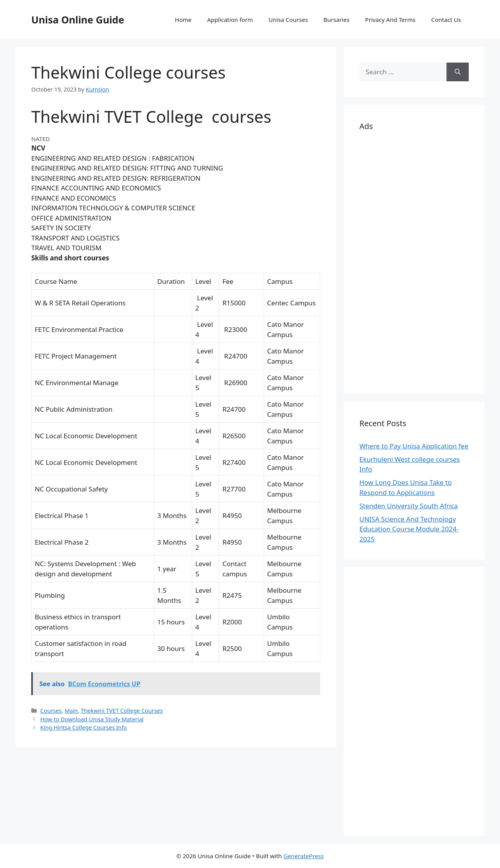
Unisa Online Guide (78, 20)
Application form (230, 20)
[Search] (458, 72)
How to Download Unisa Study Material (92, 719)
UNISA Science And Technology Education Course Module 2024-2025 (409, 529)
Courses (51, 711)
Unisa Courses (288, 20)
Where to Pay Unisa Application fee (414, 446)
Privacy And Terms (390, 20)
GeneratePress (303, 856)
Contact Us (446, 20)
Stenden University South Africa (409, 506)
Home (183, 20)
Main (71, 711)
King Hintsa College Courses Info (84, 727)
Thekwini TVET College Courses (122, 711)
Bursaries (337, 20)
